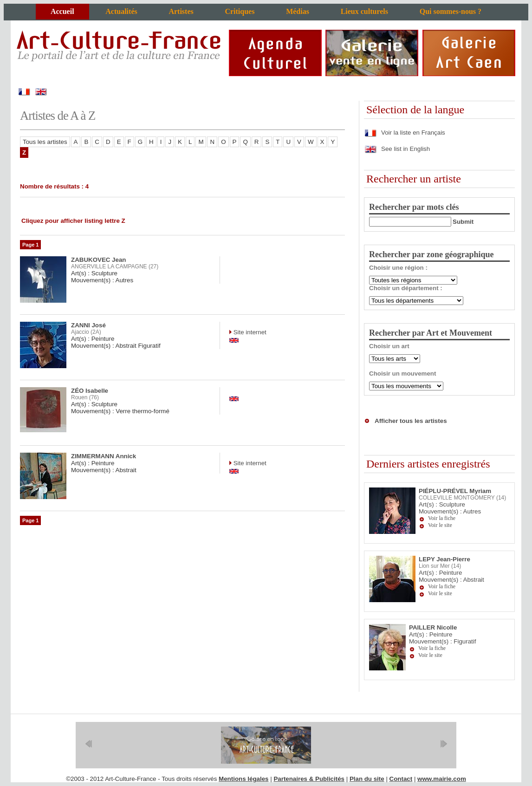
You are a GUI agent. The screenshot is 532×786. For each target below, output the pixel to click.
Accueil (62, 11)
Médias (298, 11)
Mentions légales (243, 779)
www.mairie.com (442, 779)
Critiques (240, 11)
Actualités (121, 11)
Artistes (181, 11)
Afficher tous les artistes (411, 421)
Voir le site (440, 525)
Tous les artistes (45, 142)
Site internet (249, 332)
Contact (401, 779)
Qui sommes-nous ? (451, 11)
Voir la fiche (442, 518)
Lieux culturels (364, 11)
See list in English (397, 149)
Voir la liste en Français (405, 133)
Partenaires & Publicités (309, 779)
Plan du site (367, 779)
